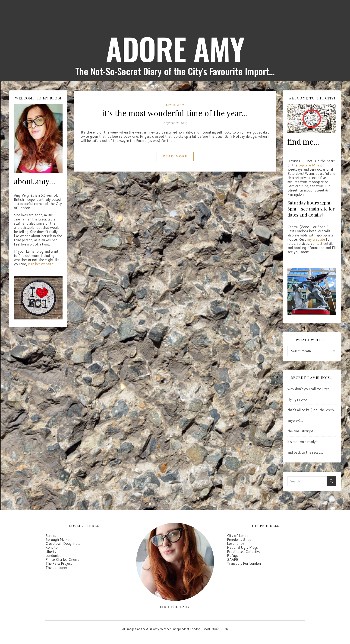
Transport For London (244, 563)
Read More (175, 156)
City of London (239, 536)
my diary (175, 105)
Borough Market (58, 540)
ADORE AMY (175, 49)
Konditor (52, 547)
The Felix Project (59, 563)
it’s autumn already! (302, 442)
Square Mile (309, 165)
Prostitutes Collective (244, 552)
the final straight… (302, 431)
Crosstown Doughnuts (63, 544)
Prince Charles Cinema (62, 560)
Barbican (52, 536)
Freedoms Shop (239, 540)
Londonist (53, 556)
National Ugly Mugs (242, 547)
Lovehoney (236, 544)
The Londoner (56, 568)
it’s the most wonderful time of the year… (175, 113)
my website (316, 239)
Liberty (51, 552)
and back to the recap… (305, 452)
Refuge (233, 556)
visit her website (41, 264)
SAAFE (233, 560)
